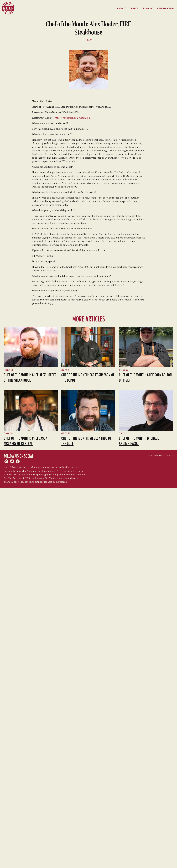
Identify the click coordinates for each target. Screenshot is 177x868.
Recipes (134, 8)
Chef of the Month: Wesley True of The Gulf (86, 441)
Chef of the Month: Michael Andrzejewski (139, 441)
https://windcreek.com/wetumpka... (73, 118)
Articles (122, 8)
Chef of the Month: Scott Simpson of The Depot (88, 377)
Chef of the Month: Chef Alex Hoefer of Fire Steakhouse (30, 377)
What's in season (166, 8)
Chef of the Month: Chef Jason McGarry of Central (26, 441)
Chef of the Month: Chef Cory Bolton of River (145, 377)
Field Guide (147, 8)
